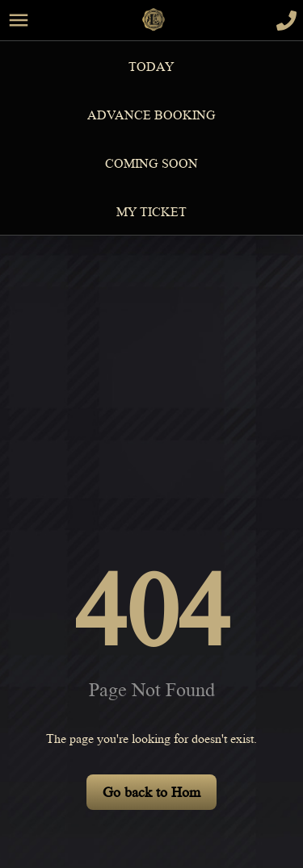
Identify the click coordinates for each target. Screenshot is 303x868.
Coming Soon (151, 164)
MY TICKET (151, 212)
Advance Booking (151, 115)
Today (151, 67)
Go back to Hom (151, 792)
